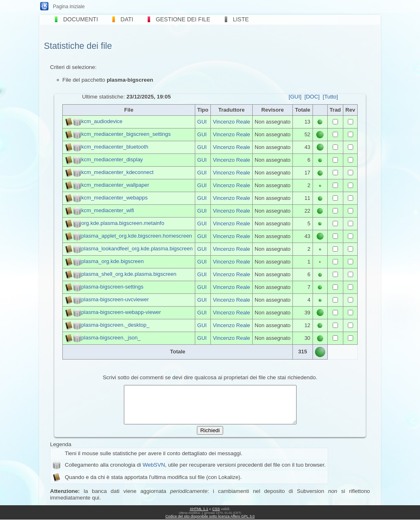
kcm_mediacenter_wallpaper (115, 185)
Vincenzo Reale (232, 122)
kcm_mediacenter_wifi (108, 210)
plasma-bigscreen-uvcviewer (115, 299)
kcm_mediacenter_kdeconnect (117, 172)
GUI (202, 122)
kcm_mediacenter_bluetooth (115, 147)
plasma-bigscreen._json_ (111, 338)
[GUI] (295, 97)
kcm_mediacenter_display (112, 159)
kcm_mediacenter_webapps (114, 198)
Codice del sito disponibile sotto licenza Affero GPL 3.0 (210, 524)
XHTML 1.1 (199, 516)
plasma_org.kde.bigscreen (112, 261)
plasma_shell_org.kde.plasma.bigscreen (129, 274)
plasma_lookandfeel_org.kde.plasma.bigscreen (137, 249)
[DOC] (312, 97)
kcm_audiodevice (102, 121)
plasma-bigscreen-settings (112, 287)
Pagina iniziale (69, 7)
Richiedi (210, 438)
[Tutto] (330, 97)
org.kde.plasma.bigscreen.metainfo (123, 223)
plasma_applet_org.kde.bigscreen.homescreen (137, 236)
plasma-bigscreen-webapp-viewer (121, 312)
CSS (216, 516)
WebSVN (154, 472)
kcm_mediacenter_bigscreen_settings (126, 134)
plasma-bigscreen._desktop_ (115, 325)
